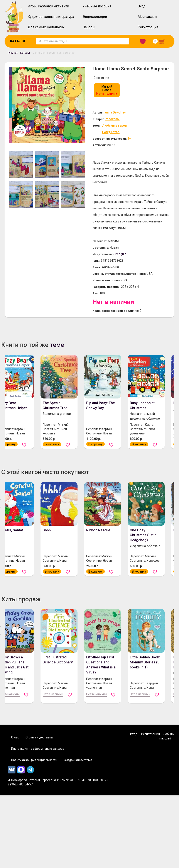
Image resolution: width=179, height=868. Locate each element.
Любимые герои (118, 126)
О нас (15, 745)
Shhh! (47, 538)
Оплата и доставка (39, 745)
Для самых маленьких (46, 27)
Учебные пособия (97, 6)
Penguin (125, 262)
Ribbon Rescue (98, 538)
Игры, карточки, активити (48, 6)
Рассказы (115, 119)
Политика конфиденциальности (34, 768)
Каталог (18, 41)
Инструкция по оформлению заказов (38, 756)
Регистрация (148, 27)
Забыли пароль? (167, 744)
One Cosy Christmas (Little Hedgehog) (143, 543)
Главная (13, 53)
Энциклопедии (95, 17)
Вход (142, 6)
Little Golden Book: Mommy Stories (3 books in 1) (145, 670)
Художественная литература (51, 17)
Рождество (114, 133)
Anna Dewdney (120, 112)
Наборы (89, 27)
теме (57, 353)
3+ (135, 139)
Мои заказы (147, 17)
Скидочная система (78, 768)
